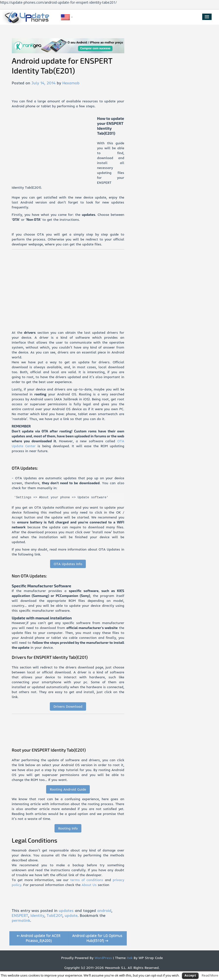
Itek (129, 958)
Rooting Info (68, 828)
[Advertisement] (55, 150)
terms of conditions (87, 880)
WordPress (103, 958)
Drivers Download (68, 706)
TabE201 (55, 915)
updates (66, 910)
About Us (89, 885)
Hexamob (71, 83)
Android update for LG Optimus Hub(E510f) (97, 938)
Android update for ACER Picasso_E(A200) (39, 938)
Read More (210, 975)
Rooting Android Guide (68, 789)
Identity (37, 915)
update (71, 915)
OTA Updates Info (68, 564)
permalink (21, 920)
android (104, 910)
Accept (190, 975)
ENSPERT (20, 915)
